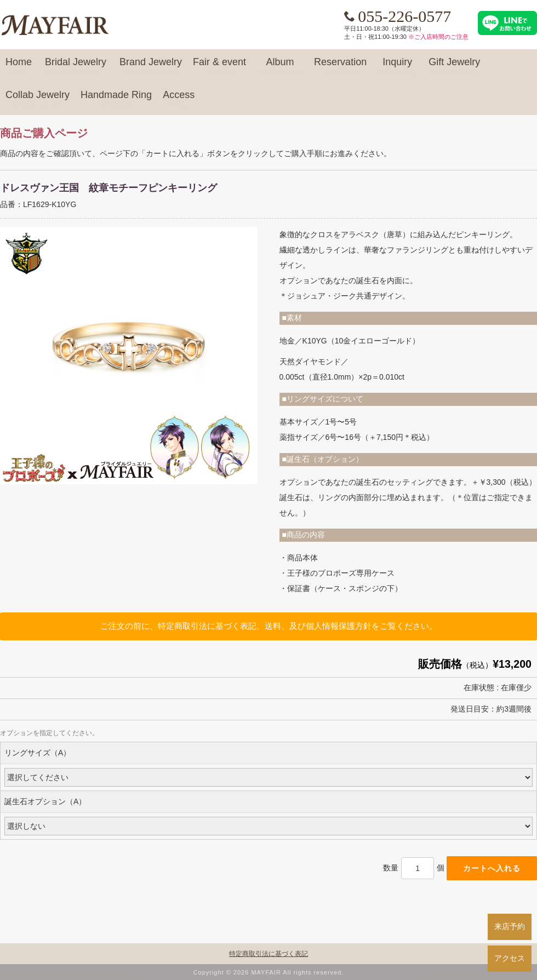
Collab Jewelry (38, 100)
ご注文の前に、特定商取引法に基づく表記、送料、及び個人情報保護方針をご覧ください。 (269, 626)
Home (19, 67)
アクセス (510, 958)
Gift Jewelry (454, 67)
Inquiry (397, 67)
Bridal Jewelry (76, 67)
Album (280, 67)
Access (179, 100)
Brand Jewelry (151, 67)
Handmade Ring (116, 100)
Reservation (340, 67)
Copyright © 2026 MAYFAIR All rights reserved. (269, 972)
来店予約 (510, 926)
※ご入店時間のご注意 (438, 37)
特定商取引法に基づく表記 (268, 954)
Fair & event (219, 67)
